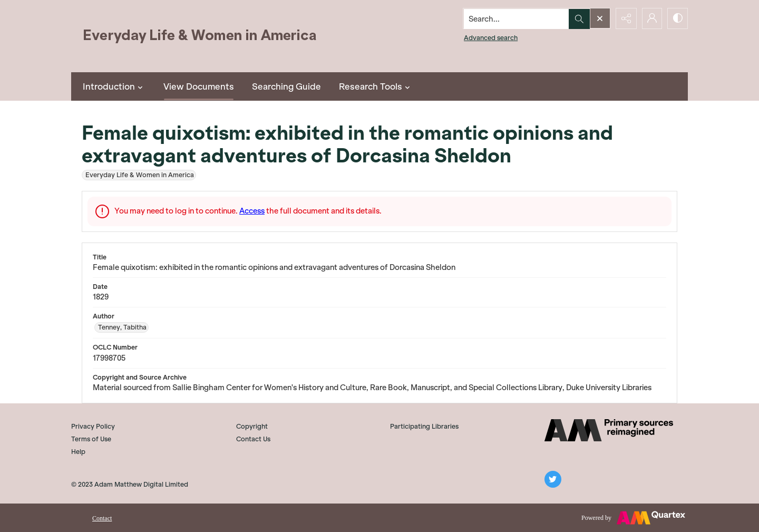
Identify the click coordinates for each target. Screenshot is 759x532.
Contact (102, 518)
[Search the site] (515, 18)
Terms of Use (91, 439)
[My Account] (651, 18)
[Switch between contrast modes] (677, 18)
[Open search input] (598, 18)
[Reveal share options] (625, 18)
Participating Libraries (424, 426)
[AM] (609, 430)
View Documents (199, 86)
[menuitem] (102, 517)
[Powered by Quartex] (633, 518)
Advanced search (489, 37)
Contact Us (253, 439)
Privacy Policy (93, 426)
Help (78, 452)
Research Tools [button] (376, 86)
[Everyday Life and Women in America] (200, 36)
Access (252, 211)
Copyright (252, 426)
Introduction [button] (114, 86)
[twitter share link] (553, 479)
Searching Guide (286, 86)
